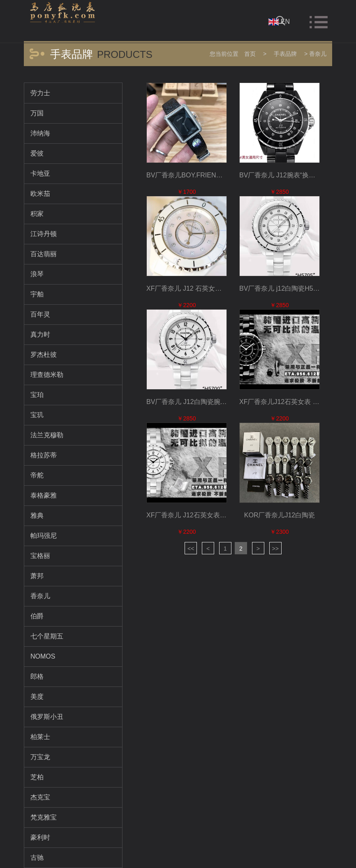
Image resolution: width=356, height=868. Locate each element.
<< (191, 549)
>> (275, 549)
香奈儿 (318, 54)
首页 (250, 54)
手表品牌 (285, 54)
